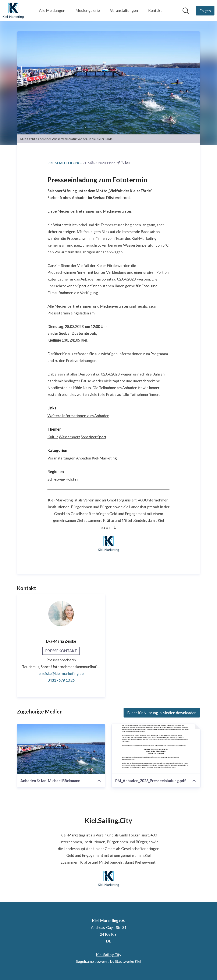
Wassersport (69, 437)
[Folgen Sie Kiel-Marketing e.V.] (205, 11)
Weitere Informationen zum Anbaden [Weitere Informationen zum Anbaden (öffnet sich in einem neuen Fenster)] (78, 416)
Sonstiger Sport (94, 437)
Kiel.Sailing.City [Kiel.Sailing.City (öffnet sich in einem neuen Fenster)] (109, 955)
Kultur (53, 437)
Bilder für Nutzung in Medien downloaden (162, 713)
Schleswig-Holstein (63, 479)
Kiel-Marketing (104, 458)
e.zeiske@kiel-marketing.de (61, 673)
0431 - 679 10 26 (61, 680)
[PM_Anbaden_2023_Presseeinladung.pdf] (156, 749)
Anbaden (84, 458)
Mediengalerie (88, 10)
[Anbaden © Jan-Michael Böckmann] (61, 749)
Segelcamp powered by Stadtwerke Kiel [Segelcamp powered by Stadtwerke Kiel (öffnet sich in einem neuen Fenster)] (108, 961)
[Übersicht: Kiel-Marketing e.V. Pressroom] (13, 11)
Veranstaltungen (124, 10)
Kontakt (155, 10)
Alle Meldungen (52, 10)
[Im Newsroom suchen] (186, 11)
